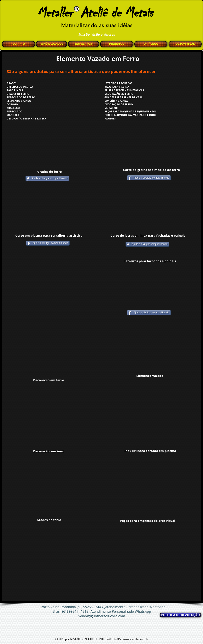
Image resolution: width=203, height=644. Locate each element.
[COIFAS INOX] (84, 44)
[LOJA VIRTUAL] (185, 44)
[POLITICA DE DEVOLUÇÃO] (180, 615)
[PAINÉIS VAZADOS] (51, 44)
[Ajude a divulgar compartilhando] (47, 178)
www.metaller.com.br (136, 639)
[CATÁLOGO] (151, 44)
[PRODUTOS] (117, 44)
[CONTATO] (19, 44)
